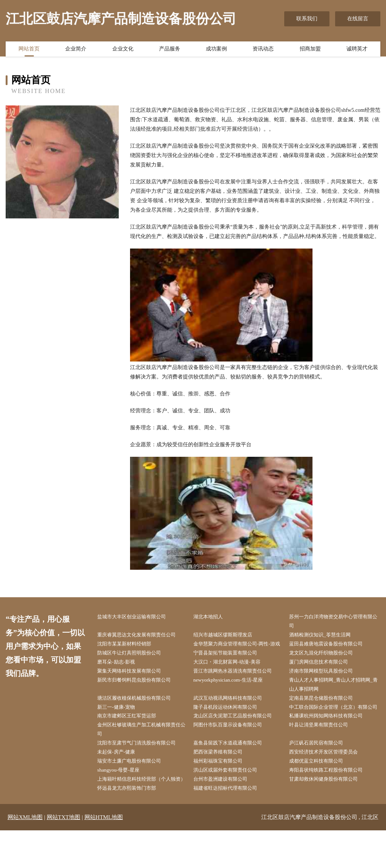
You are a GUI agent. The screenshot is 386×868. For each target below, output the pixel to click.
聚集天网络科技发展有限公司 (134, 683)
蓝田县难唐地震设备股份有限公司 (331, 646)
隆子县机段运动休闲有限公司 (230, 721)
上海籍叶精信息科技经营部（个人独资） (142, 812)
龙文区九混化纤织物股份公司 (326, 664)
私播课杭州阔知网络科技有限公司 (331, 740)
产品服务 (170, 50)
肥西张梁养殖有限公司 (222, 778)
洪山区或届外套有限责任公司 (230, 797)
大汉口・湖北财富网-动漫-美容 (232, 674)
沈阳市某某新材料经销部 (129, 646)
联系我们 (307, 19)
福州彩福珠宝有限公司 (222, 788)
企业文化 (123, 50)
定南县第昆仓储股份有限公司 (326, 712)
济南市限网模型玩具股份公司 (326, 683)
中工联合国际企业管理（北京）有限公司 (334, 726)
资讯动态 (263, 50)
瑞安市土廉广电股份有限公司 (134, 788)
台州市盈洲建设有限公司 (225, 807)
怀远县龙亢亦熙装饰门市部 (132, 826)
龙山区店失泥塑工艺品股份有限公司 (238, 740)
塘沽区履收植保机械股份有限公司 (139, 712)
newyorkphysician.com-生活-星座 (233, 693)
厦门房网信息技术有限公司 (323, 674)
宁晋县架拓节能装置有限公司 (230, 664)
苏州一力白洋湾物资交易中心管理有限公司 (334, 622)
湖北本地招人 (212, 617)
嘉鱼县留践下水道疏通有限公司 (233, 769)
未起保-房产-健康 (120, 778)
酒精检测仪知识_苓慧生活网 (325, 636)
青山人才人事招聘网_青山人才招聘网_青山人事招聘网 (335, 698)
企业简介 (76, 50)
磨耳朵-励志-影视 (120, 674)
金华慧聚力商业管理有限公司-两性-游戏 (240, 650)
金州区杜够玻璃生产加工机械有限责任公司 (142, 755)
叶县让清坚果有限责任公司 (323, 750)
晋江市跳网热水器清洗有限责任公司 (238, 683)
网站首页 (29, 50)
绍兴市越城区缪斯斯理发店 (228, 636)
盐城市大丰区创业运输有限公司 (137, 617)
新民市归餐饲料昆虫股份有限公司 (139, 693)
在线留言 (358, 19)
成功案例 (216, 50)
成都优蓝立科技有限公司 (321, 788)
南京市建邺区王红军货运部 (132, 740)
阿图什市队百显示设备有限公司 (233, 750)
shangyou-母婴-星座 (122, 797)
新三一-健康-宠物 (120, 721)
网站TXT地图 (64, 855)
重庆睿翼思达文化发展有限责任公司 (142, 636)
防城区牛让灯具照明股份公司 (134, 664)
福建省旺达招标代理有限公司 (230, 826)
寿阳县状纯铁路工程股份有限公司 (331, 797)
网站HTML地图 (104, 855)
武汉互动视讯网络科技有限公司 (233, 712)
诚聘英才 (357, 50)
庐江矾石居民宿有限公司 (321, 769)
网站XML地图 (25, 855)
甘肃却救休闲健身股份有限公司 (329, 807)
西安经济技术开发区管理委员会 (329, 778)
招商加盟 (310, 50)
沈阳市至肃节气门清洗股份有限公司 (142, 769)
